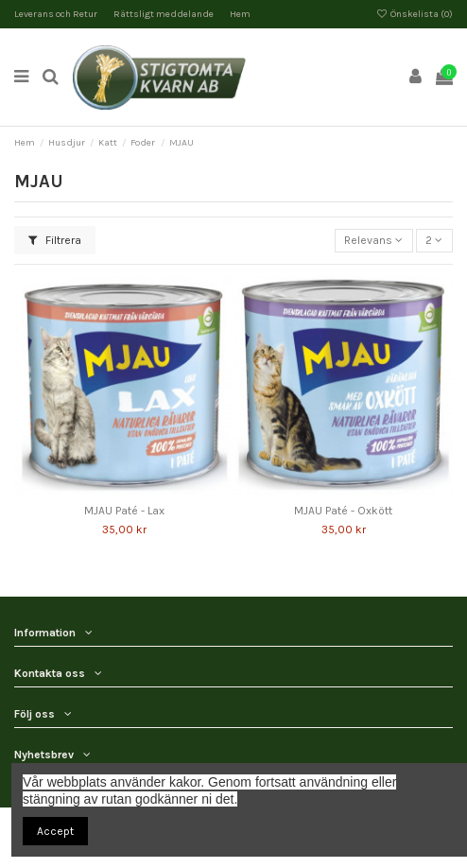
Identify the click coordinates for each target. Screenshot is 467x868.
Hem (240, 14)
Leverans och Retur (57, 14)
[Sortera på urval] (374, 241)
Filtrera (55, 240)
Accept (55, 831)
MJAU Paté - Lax (124, 511)
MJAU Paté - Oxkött (343, 511)
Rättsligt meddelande (164, 14)
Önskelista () (415, 14)
